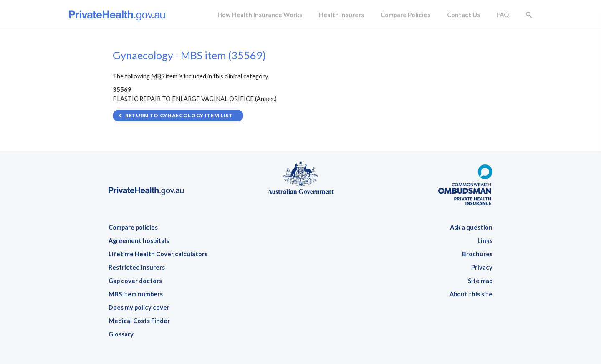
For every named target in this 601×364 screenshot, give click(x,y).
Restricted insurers (137, 267)
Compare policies (133, 227)
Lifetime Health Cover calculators (158, 254)
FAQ (503, 15)
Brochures (477, 254)
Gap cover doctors (135, 281)
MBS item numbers (136, 294)
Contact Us (463, 15)
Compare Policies (405, 15)
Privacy (482, 267)
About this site (471, 294)
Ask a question (471, 227)
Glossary (121, 334)
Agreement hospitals (139, 241)
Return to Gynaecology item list (179, 115)
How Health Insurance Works (260, 15)
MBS (158, 76)
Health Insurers (341, 15)
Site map (480, 281)
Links (485, 241)
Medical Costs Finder (139, 321)
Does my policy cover (139, 307)
